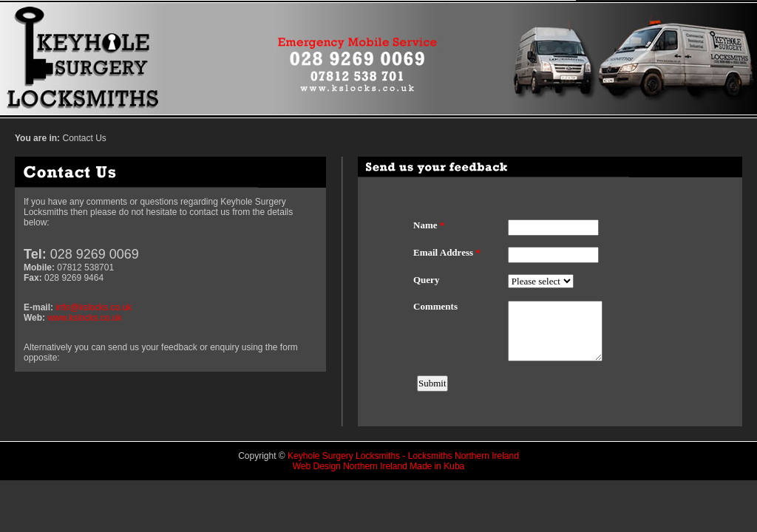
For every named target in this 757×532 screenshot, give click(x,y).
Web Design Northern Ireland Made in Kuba (379, 466)
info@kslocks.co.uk (94, 307)
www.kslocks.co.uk (84, 318)
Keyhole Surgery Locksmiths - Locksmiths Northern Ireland (403, 456)
